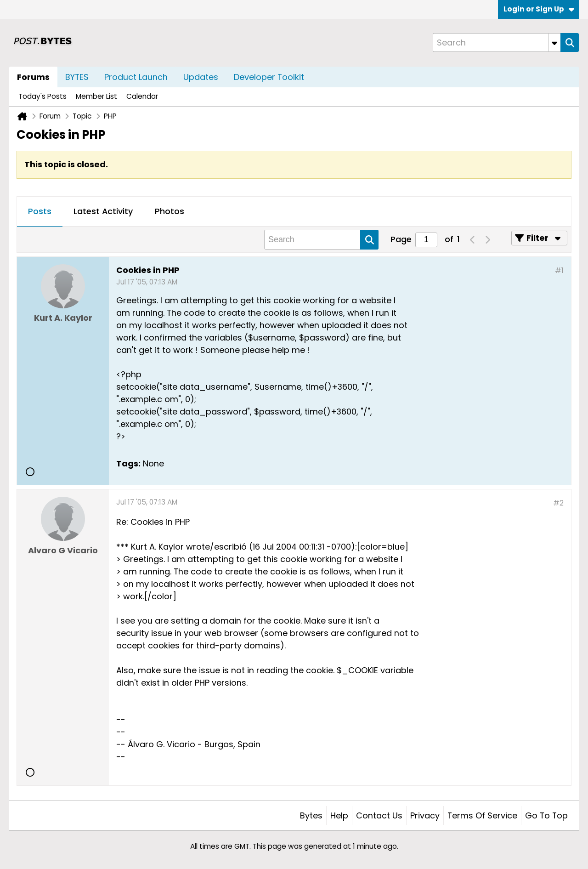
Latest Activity (103, 211)
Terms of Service (482, 815)
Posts (40, 211)
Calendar (142, 96)
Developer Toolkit (269, 77)
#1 (559, 270)
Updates (201, 77)
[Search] (497, 43)
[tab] (40, 212)
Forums (33, 77)
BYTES (77, 77)
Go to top (546, 815)
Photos (170, 211)
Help (339, 815)
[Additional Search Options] (554, 43)
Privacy (425, 815)
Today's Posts (42, 96)
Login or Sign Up (539, 9)
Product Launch (136, 77)
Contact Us (379, 815)
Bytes (311, 815)
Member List (96, 96)
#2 (558, 503)
